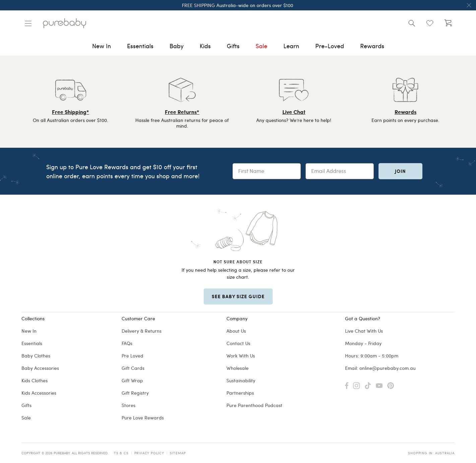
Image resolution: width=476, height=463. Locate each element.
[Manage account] (28, 23)
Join (400, 171)
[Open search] (412, 23)
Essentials (32, 343)
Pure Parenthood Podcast (254, 405)
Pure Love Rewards (143, 418)
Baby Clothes (36, 356)
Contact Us (238, 343)
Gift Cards (133, 368)
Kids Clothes (35, 380)
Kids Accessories (39, 393)
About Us (236, 331)
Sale (26, 418)
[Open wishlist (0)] (430, 23)
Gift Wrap (132, 380)
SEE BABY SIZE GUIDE (238, 296)
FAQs (127, 343)
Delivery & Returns (142, 331)
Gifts (26, 405)
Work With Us (241, 356)
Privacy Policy (149, 453)
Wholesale (237, 368)
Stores (128, 405)
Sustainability (241, 380)
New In (29, 331)
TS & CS (121, 453)
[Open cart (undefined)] (448, 23)
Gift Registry (135, 393)
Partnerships (240, 393)
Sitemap (178, 453)
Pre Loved (132, 356)
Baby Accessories (40, 368)
